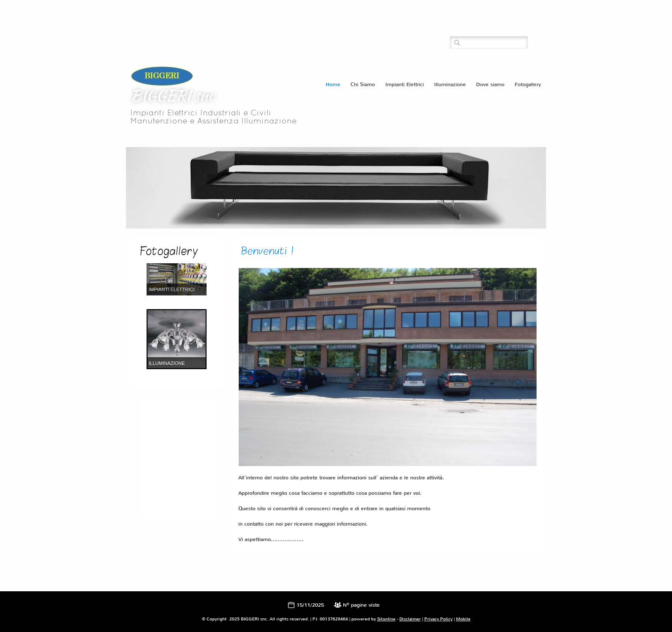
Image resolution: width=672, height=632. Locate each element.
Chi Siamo (363, 84)
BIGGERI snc (172, 95)
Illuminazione (450, 84)
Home (333, 84)
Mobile (463, 619)
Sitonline (386, 619)
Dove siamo (490, 84)
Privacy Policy (438, 619)
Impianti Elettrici (405, 84)
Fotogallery (528, 84)
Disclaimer (410, 619)
